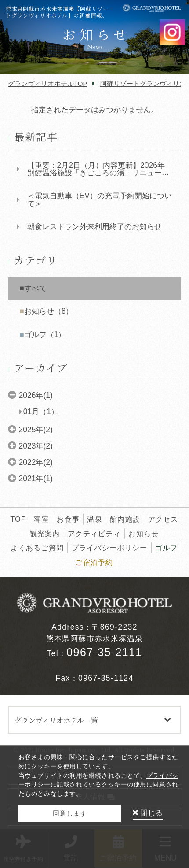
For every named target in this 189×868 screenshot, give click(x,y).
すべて (35, 288)
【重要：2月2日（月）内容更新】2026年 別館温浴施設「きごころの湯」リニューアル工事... (98, 169)
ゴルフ (167, 548)
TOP (18, 519)
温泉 (95, 519)
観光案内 (45, 534)
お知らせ (144, 534)
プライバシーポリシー (110, 548)
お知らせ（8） (49, 311)
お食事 (68, 519)
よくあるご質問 (37, 548)
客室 (42, 519)
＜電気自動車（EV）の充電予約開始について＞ (100, 200)
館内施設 (125, 519)
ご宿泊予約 (94, 562)
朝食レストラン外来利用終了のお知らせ (94, 227)
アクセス (163, 519)
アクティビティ (94, 534)
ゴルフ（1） (45, 334)
